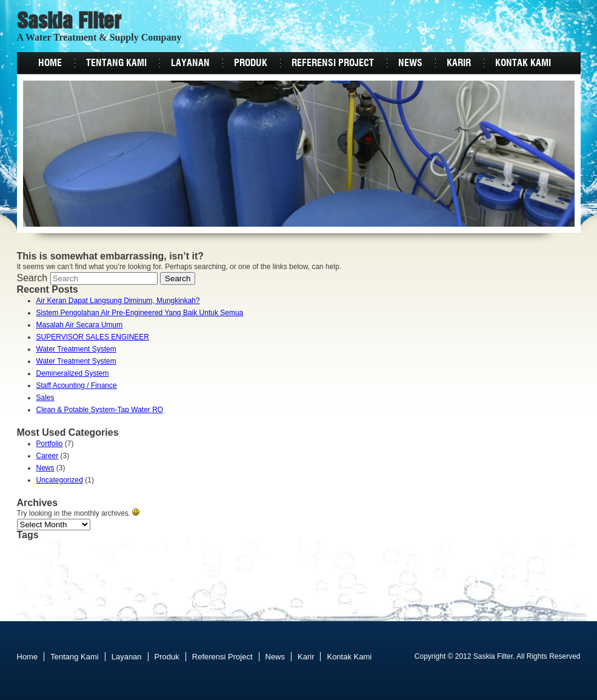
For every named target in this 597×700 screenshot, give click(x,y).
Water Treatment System (76, 349)
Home (50, 63)
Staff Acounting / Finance (77, 385)
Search (32, 278)
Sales (45, 398)
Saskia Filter (69, 22)
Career (48, 456)
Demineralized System (73, 373)
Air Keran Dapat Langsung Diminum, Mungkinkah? (118, 301)
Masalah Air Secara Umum (80, 325)
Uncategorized (60, 480)
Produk (251, 63)
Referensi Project (333, 63)
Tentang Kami (116, 63)
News (410, 63)
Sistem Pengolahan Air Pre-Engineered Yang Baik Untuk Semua (140, 313)
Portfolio (50, 444)
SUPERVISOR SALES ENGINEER (93, 337)
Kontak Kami (523, 63)
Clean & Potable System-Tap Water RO (100, 410)
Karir (459, 63)
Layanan (190, 63)
